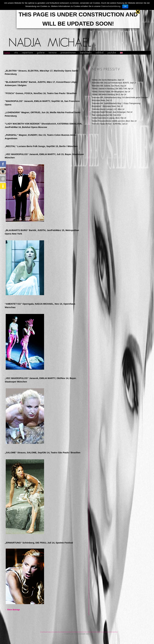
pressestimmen (68, 53)
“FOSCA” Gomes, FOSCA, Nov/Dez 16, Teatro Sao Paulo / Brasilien (41, 93)
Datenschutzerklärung (111, 6)
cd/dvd (99, 53)
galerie (41, 53)
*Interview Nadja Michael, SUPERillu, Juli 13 (109, 124)
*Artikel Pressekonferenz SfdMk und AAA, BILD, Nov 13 (114, 121)
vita (16, 53)
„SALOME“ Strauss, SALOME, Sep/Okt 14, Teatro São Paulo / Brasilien (43, 452)
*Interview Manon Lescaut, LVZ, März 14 (108, 109)
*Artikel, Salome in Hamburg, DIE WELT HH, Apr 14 (112, 89)
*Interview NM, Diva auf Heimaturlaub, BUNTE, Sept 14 (114, 83)
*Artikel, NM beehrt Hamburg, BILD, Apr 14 (109, 95)
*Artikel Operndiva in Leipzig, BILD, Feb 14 (109, 118)
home (7, 53)
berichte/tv (86, 53)
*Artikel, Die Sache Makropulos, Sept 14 (108, 80)
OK (125, 6)
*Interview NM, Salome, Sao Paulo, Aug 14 (109, 86)
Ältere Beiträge (12, 610)
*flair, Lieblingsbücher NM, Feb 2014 (106, 115)
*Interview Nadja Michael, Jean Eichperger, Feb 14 (112, 112)
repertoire (27, 53)
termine (53, 53)
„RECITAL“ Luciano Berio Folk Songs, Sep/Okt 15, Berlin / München (41, 146)
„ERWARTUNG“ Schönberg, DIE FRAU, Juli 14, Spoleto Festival (39, 543)
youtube (112, 53)
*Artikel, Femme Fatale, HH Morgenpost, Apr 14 (111, 92)
